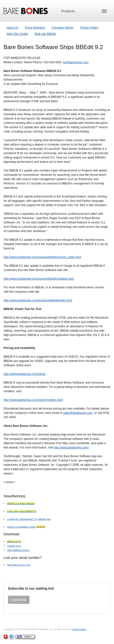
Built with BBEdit (45, 34)
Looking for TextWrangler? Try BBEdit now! (29, 519)
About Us (12, 28)
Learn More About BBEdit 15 (22, 511)
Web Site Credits (17, 34)
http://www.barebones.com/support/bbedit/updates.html (39, 279)
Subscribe (19, 600)
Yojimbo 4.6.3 (14, 546)
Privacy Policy (89, 28)
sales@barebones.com (78, 413)
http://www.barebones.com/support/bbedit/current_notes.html (42, 257)
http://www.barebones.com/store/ (25, 374)
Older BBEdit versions (18, 550)
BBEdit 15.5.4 (14, 541)
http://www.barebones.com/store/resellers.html (33, 400)
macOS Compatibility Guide (21, 527)
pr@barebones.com (76, 62)
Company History (63, 28)
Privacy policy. (80, 629)
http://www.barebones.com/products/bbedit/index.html (38, 300)
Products (68, 11)
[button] (104, 11)
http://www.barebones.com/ (71, 448)
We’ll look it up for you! (18, 565)
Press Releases (35, 28)
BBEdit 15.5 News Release (21, 503)
